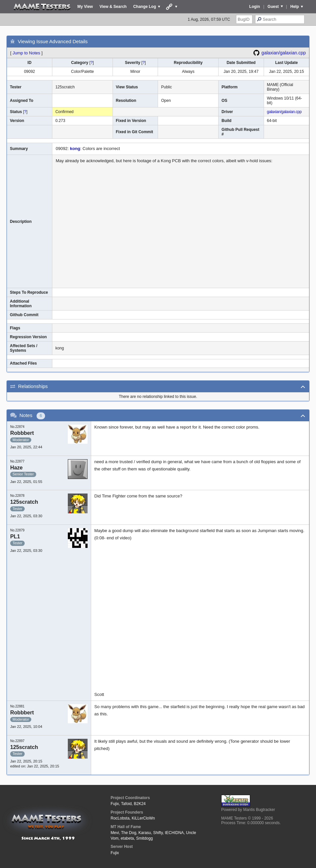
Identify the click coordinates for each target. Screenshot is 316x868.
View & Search (113, 7)
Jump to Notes (26, 53)
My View (85, 7)
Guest (273, 7)
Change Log (145, 7)
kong (75, 149)
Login (255, 7)
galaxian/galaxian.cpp (284, 53)
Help (295, 7)
